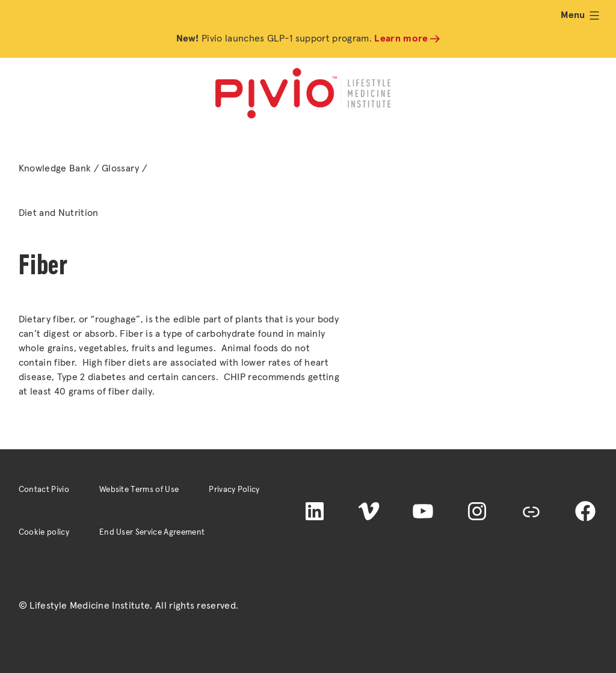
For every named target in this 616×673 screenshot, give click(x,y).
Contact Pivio (44, 490)
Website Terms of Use (139, 490)
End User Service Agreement (152, 532)
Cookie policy (44, 532)
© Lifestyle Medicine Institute (85, 606)
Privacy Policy (234, 490)
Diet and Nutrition (59, 213)
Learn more (401, 38)
